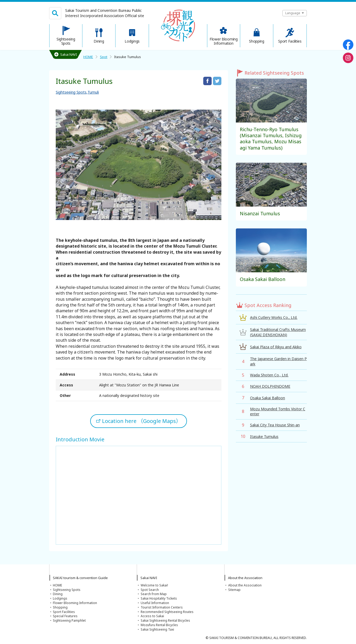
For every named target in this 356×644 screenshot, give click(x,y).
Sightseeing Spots (71, 92)
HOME (88, 57)
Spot (104, 57)
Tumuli (93, 92)
